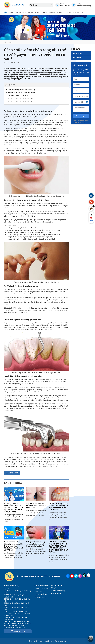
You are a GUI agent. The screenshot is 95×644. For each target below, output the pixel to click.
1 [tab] (47, 37)
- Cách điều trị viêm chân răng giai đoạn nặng (20, 101)
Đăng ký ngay (81, 116)
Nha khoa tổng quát (34, 13)
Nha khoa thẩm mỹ (21, 13)
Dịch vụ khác (57, 594)
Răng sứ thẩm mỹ (41, 594)
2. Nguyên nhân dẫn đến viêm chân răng (20, 92)
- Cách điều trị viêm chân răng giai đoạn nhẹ (20, 98)
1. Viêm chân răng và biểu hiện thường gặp (21, 90)
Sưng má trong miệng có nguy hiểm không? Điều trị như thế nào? (36, 544)
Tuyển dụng (76, 13)
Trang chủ (6, 13)
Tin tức (68, 13)
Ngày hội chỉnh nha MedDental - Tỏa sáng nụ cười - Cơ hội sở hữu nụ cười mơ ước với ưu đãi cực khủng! (14, 507)
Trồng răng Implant (42, 588)
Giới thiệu (11, 13)
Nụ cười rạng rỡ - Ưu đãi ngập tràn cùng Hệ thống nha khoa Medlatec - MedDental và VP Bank (13, 546)
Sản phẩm (45, 13)
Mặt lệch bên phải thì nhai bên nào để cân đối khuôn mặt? (36, 505)
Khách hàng (60, 13)
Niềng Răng (39, 591)
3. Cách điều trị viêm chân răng (17, 95)
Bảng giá (52, 13)
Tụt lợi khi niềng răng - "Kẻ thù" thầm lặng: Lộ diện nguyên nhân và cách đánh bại (58, 506)
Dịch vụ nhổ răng (59, 591)
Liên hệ (83, 13)
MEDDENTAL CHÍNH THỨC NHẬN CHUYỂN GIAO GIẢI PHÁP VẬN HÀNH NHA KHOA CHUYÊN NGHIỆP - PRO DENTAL (58, 547)
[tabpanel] (47, 28)
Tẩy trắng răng (40, 597)
